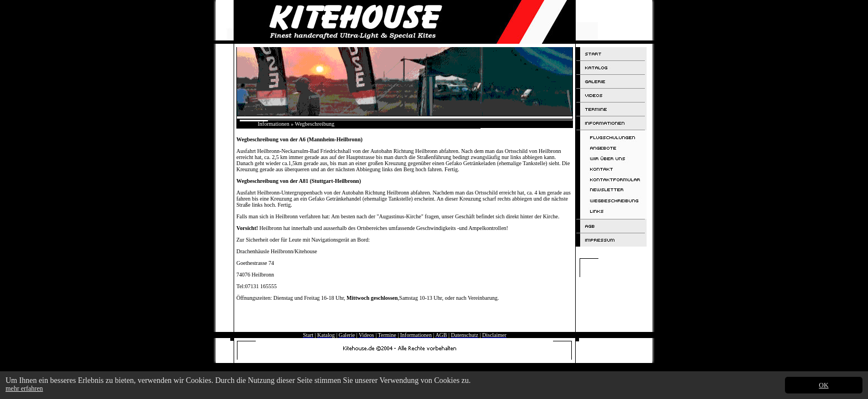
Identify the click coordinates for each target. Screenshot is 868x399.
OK (823, 385)
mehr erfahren (24, 388)
